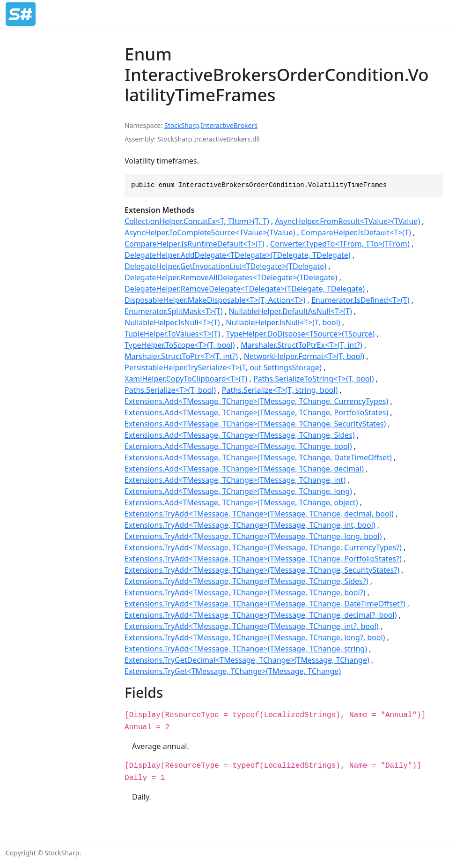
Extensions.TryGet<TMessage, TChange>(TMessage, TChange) (233, 671)
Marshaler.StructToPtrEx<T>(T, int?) (301, 345)
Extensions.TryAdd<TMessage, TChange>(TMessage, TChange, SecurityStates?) (262, 570)
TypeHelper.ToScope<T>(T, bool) (180, 345)
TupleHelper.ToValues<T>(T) (172, 334)
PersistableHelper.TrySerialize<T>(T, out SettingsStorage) (223, 367)
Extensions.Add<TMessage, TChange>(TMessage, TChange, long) (238, 491)
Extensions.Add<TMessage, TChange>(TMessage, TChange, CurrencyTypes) (256, 401)
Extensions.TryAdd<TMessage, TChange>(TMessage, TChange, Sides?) (246, 581)
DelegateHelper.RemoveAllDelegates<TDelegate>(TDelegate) (231, 277)
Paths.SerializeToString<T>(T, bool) (314, 379)
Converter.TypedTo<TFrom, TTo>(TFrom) (340, 244)
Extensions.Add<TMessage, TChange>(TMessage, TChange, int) (235, 480)
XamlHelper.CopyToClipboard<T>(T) (186, 379)
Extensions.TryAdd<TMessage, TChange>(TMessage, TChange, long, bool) (253, 536)
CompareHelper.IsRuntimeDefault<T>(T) (194, 244)
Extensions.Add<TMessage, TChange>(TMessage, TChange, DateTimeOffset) (258, 457)
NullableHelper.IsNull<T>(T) (172, 322)
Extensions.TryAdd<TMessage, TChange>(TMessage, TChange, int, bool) (250, 525)
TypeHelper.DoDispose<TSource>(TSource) (300, 334)
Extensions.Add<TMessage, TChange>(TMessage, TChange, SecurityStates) (255, 424)
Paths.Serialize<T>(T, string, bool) (280, 390)
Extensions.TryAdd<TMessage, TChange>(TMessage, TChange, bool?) (245, 592)
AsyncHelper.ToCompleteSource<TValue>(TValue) (210, 232)
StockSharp (182, 125)
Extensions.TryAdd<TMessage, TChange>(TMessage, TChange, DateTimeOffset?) (265, 604)
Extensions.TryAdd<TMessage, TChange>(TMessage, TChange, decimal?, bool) (261, 615)
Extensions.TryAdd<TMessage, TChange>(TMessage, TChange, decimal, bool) (259, 514)
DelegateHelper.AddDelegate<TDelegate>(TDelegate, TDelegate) (238, 255)
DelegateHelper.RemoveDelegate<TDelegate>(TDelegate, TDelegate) (245, 289)
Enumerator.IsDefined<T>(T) (360, 300)
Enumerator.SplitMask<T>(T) (174, 311)
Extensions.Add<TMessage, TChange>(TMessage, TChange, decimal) (244, 469)
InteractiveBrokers (229, 125)
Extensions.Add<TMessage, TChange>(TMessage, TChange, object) (241, 502)
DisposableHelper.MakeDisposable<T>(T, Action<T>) (215, 300)
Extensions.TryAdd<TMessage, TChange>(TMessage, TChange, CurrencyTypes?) (263, 547)
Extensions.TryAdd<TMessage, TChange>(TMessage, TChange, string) (246, 649)
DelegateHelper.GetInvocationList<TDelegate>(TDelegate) (225, 266)
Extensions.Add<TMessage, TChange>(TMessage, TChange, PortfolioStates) (256, 412)
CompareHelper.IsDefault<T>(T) (356, 232)
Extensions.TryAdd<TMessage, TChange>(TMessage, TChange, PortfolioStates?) (263, 559)
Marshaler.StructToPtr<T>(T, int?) (181, 356)
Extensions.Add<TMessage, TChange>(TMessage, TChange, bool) (238, 446)
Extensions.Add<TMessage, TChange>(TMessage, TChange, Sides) (240, 435)
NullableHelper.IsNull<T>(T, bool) (283, 322)
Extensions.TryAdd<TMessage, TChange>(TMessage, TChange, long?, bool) (255, 637)
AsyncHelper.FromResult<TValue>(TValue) (347, 221)
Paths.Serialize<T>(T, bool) (170, 390)
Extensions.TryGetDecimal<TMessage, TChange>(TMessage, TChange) (247, 660)
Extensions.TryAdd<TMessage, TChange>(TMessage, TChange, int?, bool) (252, 626)
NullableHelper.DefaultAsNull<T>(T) (290, 311)
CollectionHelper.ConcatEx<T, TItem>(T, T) (197, 221)
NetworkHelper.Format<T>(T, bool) (304, 356)
